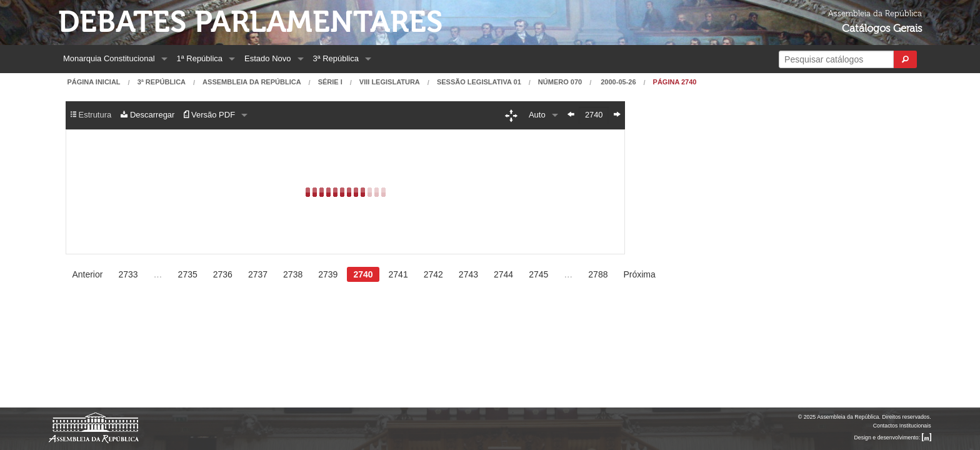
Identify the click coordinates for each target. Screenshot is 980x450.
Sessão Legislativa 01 (479, 82)
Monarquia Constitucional (109, 58)
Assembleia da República (252, 82)
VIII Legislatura (390, 82)
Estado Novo (267, 58)
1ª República (200, 58)
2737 (258, 274)
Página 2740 (675, 82)
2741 (398, 274)
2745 (538, 274)
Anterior (87, 274)
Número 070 (560, 82)
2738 (293, 274)
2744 (503, 274)
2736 (223, 274)
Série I (330, 82)
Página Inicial (93, 82)
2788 (598, 274)
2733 (128, 274)
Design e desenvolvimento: (893, 437)
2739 (328, 274)
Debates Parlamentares (250, 22)
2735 (188, 274)
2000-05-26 (617, 82)
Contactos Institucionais (902, 426)
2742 (433, 274)
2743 (468, 274)
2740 (363, 274)
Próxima (639, 274)
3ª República (336, 58)
